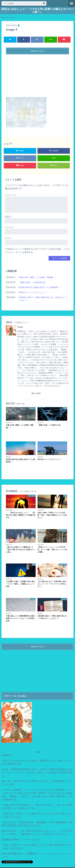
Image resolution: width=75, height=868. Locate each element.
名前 (8, 216)
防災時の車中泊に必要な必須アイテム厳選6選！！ (40, 287)
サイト (8, 238)
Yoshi (20, 327)
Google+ (36, 393)
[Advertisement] (37, 75)
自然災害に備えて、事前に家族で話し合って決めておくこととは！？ (43, 299)
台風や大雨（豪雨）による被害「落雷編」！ (37, 277)
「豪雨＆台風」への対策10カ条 (32, 282)
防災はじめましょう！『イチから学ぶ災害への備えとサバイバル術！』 (37, 10)
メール (9, 227)
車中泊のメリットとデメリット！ (33, 292)
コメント (10, 195)
